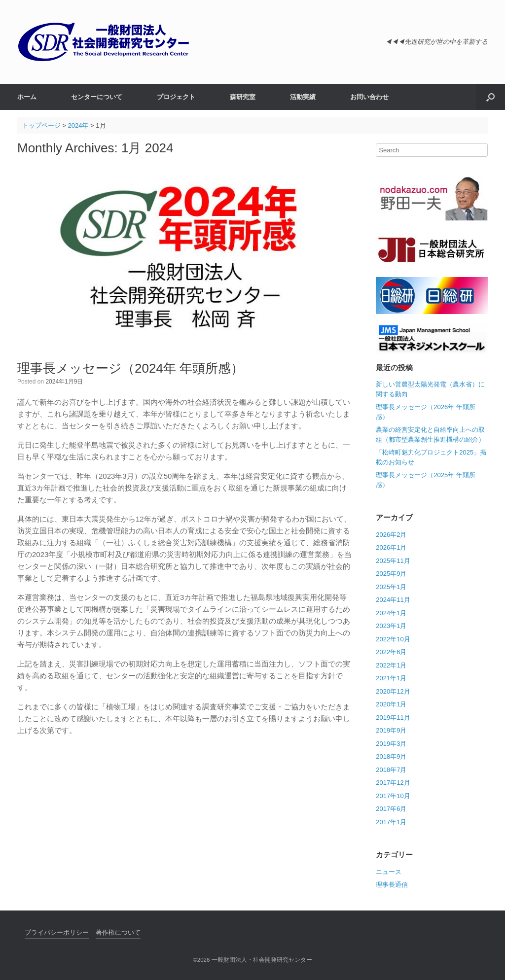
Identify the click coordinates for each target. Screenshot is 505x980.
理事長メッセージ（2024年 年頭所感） (130, 368)
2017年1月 (391, 822)
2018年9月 (391, 756)
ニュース (389, 872)
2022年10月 (393, 639)
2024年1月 (391, 613)
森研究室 (243, 97)
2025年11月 (393, 561)
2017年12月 (393, 783)
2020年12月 (393, 691)
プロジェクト (176, 97)
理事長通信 (392, 885)
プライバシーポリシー (57, 932)
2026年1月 (391, 547)
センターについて (97, 97)
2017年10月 (393, 796)
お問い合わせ (369, 97)
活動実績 (303, 97)
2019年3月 (391, 744)
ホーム (27, 97)
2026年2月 (391, 535)
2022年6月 (391, 652)
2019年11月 (393, 717)
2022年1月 (391, 665)
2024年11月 (393, 600)
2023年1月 (391, 626)
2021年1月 (391, 678)
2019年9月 (391, 730)
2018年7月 (391, 770)
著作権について (118, 932)
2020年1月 (391, 704)
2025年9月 (391, 574)
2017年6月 (391, 809)
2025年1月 (391, 587)
